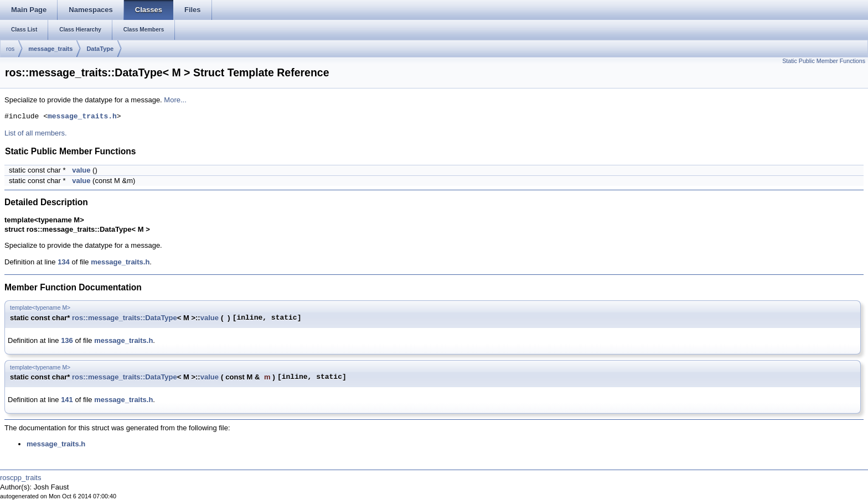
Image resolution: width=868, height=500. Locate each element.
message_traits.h (82, 117)
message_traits (50, 49)
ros (10, 49)
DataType (100, 49)
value (81, 170)
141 (67, 400)
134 (64, 262)
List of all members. (36, 133)
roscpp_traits (20, 478)
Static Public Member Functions (824, 61)
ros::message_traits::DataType (125, 318)
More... (175, 100)
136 (67, 340)
